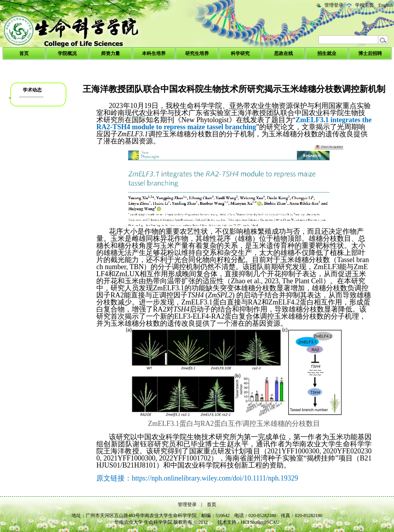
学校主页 (365, 5)
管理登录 (334, 5)
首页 (212, 504)
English (386, 5)
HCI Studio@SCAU (260, 522)
